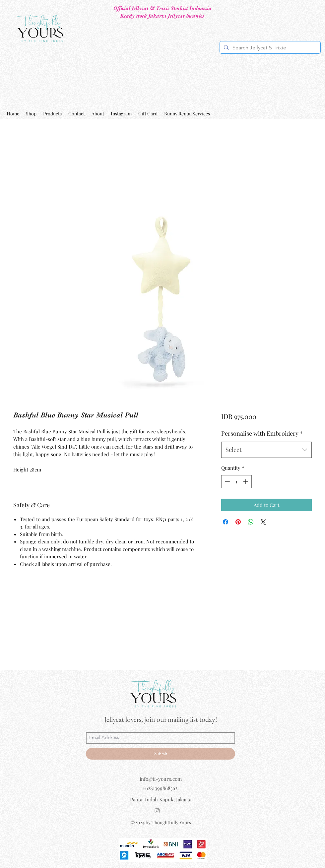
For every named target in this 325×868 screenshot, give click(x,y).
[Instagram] (157, 811)
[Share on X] (263, 522)
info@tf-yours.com (161, 779)
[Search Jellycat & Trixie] (269, 48)
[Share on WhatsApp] (251, 522)
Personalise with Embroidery (262, 433)
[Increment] (246, 482)
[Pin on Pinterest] (238, 522)
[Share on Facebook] (226, 522)
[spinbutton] (236, 482)
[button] (314, 114)
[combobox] (266, 450)
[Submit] (161, 754)
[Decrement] (227, 482)
